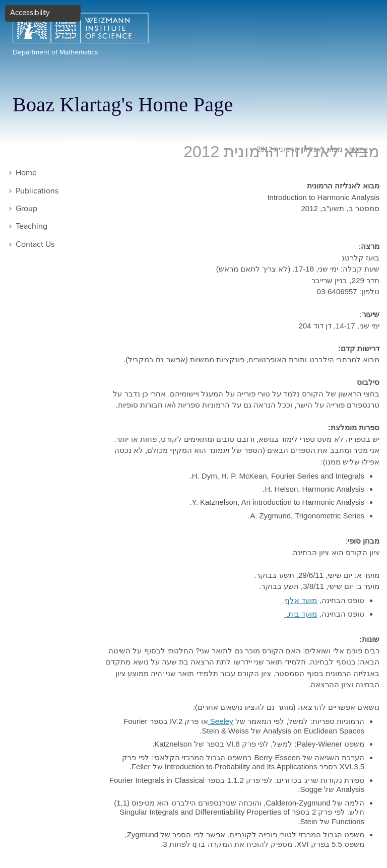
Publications (37, 191)
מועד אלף (301, 600)
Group (26, 209)
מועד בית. (301, 614)
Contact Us (35, 245)
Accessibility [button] (30, 13)
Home (26, 173)
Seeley (221, 721)
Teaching (31, 226)
